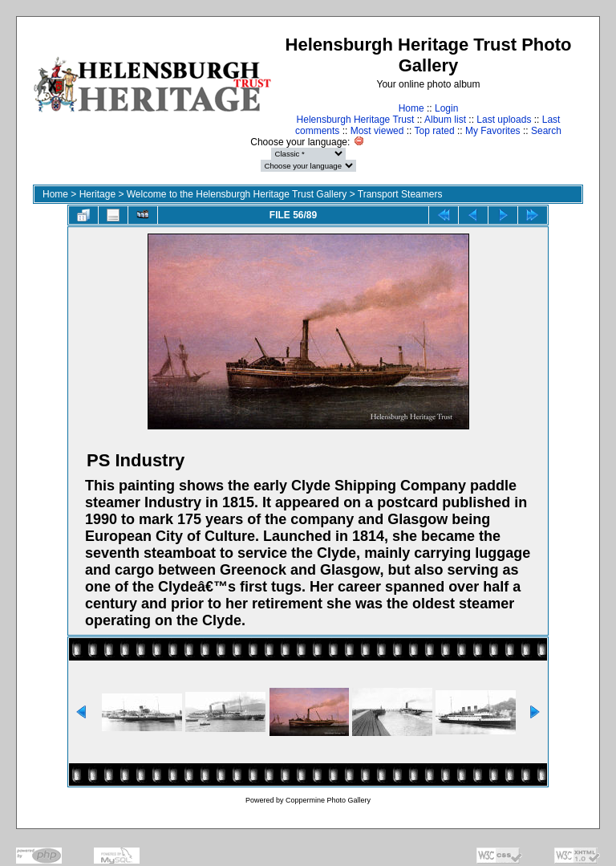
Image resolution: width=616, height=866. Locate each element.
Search (546, 131)
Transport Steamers (400, 194)
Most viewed (377, 131)
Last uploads (504, 120)
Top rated (435, 131)
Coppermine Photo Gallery (328, 800)
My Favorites (493, 131)
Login (446, 108)
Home (411, 108)
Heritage (97, 194)
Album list (445, 120)
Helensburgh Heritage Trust (356, 120)
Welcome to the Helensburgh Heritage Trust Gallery (237, 194)
